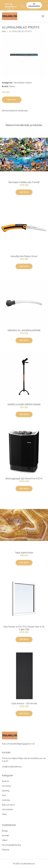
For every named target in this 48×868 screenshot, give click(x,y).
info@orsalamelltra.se (12, 767)
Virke (4, 814)
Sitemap (6, 850)
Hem (4, 31)
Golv (4, 795)
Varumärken (19, 83)
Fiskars (29, 83)
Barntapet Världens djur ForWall (24, 182)
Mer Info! (12, 100)
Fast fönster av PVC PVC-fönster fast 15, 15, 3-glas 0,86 (24, 628)
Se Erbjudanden (34, 5)
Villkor (5, 840)
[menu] (43, 16)
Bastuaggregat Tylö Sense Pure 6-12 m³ (24, 478)
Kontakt (5, 835)
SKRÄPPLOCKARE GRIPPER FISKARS (24, 404)
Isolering (6, 800)
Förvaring (6, 786)
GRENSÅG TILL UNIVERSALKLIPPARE (24, 330)
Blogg (5, 831)
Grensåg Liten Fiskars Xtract (24, 256)
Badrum (5, 781)
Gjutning (6, 791)
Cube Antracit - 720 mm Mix (24, 703)
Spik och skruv (8, 805)
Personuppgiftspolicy (11, 845)
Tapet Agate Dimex (24, 553)
